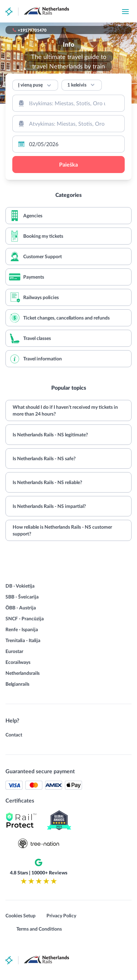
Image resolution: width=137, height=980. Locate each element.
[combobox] (68, 103)
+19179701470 (32, 30)
